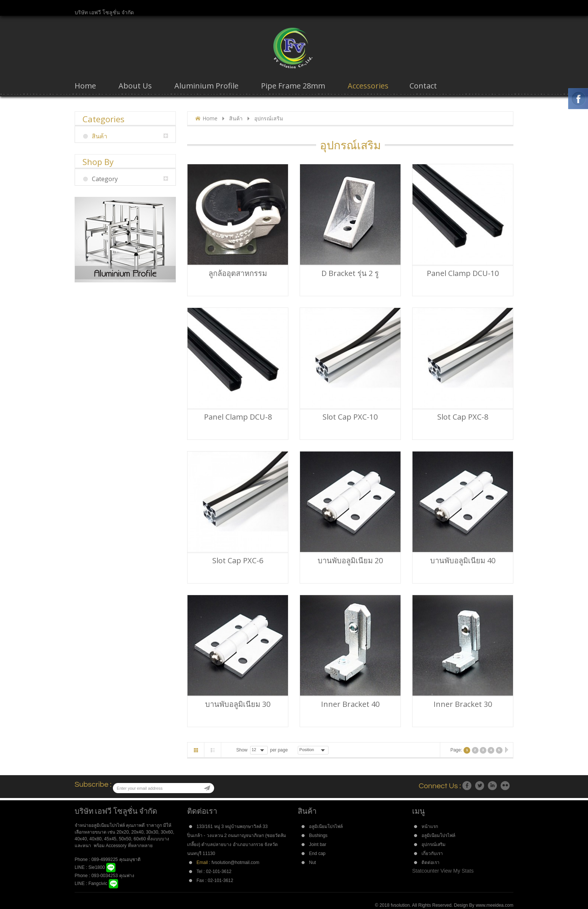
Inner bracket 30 (463, 704)
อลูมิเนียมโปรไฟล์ (326, 826)
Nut (313, 862)
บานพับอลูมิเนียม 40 (463, 561)
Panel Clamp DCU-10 (463, 273)
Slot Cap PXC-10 (350, 417)
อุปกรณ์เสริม (433, 844)
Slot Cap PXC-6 (238, 561)
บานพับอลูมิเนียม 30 (238, 704)
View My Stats (457, 871)
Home (210, 118)
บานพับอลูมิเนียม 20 (350, 561)
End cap (317, 853)
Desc (334, 750)
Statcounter (426, 871)
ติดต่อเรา (430, 862)
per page (279, 750)
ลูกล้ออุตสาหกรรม (238, 273)
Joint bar (318, 844)
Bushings (318, 835)
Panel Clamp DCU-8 (238, 417)
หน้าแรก (430, 826)
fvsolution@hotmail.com (235, 862)
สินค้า (236, 118)
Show (242, 750)
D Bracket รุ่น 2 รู (350, 273)
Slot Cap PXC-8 (463, 417)
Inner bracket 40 (350, 704)
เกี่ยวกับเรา (432, 853)
